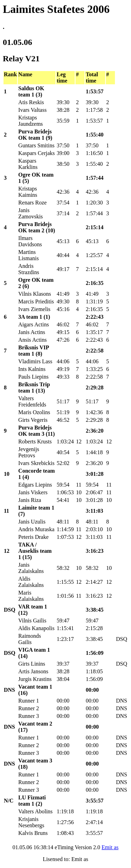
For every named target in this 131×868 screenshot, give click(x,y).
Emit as (110, 847)
